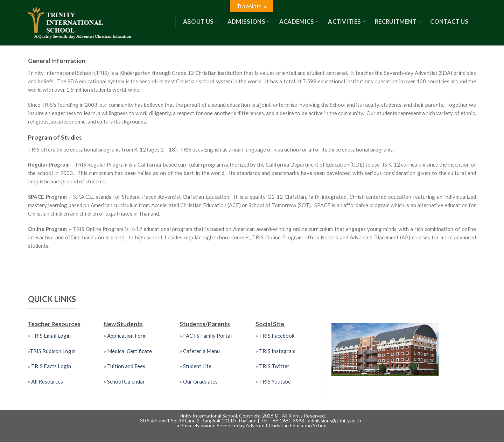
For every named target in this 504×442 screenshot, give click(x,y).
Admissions (249, 22)
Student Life (197, 366)
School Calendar (126, 381)
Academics (299, 22)
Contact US (449, 22)
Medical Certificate (129, 351)
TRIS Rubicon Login (53, 351)
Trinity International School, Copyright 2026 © (228, 416)
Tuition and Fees (126, 366)
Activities (347, 22)
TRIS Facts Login (51, 366)
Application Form (127, 336)
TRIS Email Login (51, 336)
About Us (201, 22)
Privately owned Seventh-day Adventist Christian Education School (254, 425)
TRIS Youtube (275, 381)
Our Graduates (200, 381)
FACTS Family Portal (207, 336)
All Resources (47, 381)
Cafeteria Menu (201, 351)
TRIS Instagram (277, 351)
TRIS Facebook (277, 336)
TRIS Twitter (274, 366)
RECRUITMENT (398, 22)
